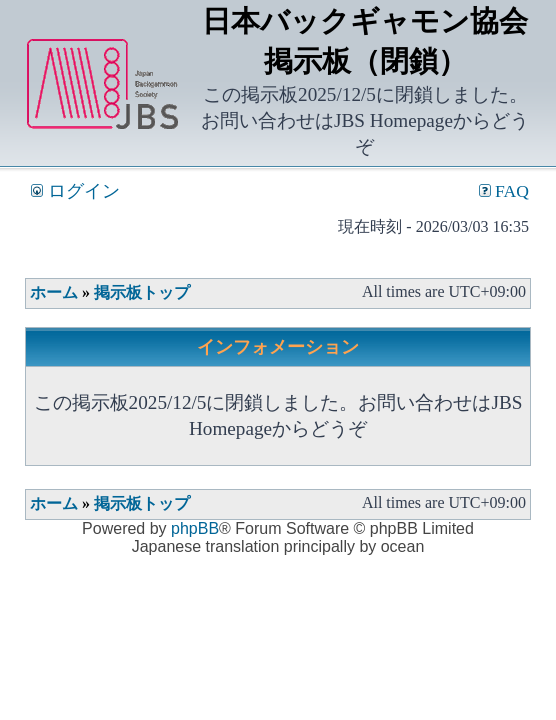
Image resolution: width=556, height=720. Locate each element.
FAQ (504, 191)
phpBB (195, 528)
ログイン (75, 191)
